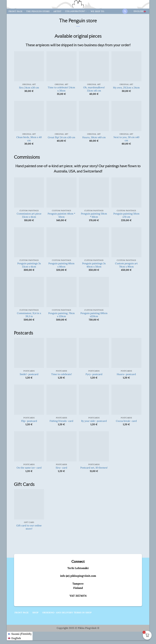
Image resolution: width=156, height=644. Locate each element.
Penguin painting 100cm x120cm (94, 315)
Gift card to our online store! (29, 527)
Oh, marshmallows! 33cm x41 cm (94, 89)
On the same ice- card (29, 468)
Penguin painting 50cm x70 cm (126, 215)
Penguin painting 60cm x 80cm (61, 265)
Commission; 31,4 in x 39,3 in (29, 315)
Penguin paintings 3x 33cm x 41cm (29, 265)
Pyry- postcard (94, 374)
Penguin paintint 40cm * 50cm (61, 215)
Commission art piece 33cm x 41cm (29, 215)
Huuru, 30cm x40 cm (94, 137)
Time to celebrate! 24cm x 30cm (61, 89)
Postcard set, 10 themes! (94, 468)
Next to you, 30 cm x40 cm (126, 139)
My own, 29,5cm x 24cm (126, 88)
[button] (125, 11)
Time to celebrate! (61, 374)
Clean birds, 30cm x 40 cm (29, 139)
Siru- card (61, 468)
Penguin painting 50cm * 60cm (94, 215)
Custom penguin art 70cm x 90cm (126, 265)
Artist (57, 11)
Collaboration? (76, 11)
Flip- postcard (29, 421)
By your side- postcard (94, 421)
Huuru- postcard (126, 374)
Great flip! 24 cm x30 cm (61, 137)
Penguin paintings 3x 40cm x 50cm (94, 265)
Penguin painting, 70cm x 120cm (61, 315)
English (141, 11)
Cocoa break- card (126, 421)
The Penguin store (38, 11)
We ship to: (98, 11)
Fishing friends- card (61, 421)
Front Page (16, 11)
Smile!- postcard (29, 374)
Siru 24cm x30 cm (29, 88)
